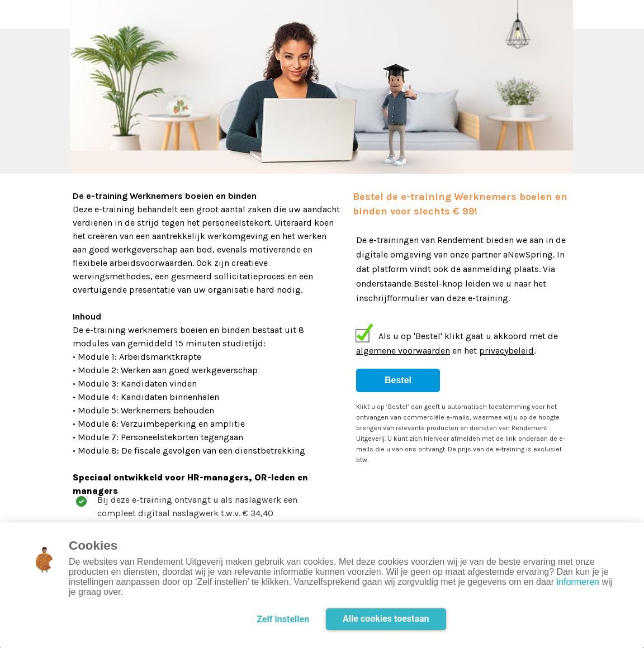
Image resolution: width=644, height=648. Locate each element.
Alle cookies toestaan (386, 619)
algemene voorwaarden (403, 351)
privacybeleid (506, 351)
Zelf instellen (283, 619)
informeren (578, 582)
